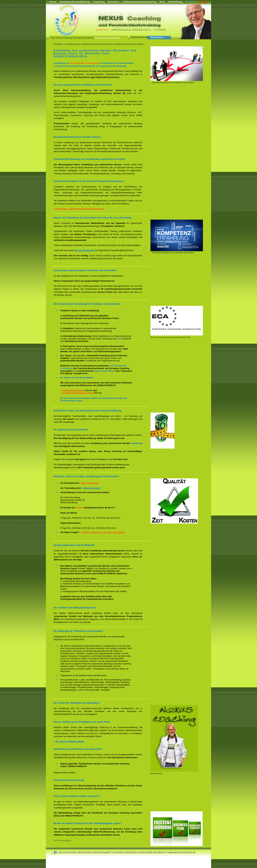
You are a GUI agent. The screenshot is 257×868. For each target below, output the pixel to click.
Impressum (120, 30)
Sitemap (160, 30)
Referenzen (157, 37)
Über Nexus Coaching (61, 38)
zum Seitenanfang (62, 840)
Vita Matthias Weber (83, 38)
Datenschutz (142, 30)
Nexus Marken (139, 37)
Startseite (58, 44)
